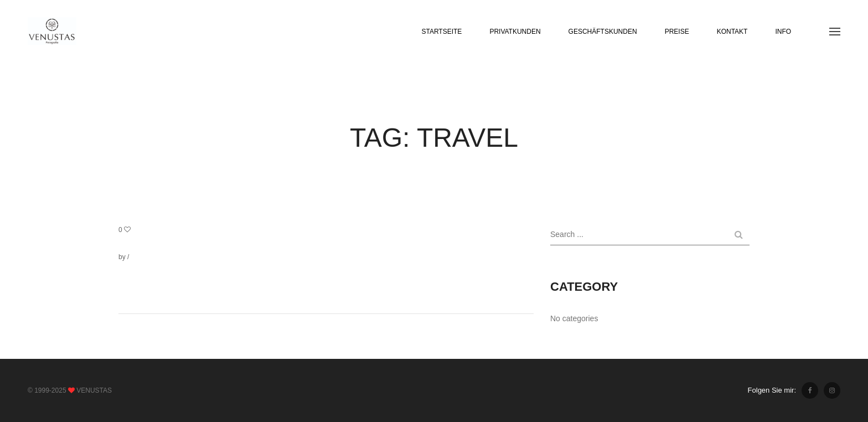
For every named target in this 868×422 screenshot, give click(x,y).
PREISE (677, 32)
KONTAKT (732, 32)
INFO (783, 32)
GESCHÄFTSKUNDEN (603, 32)
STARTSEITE (441, 32)
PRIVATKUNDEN (515, 32)
